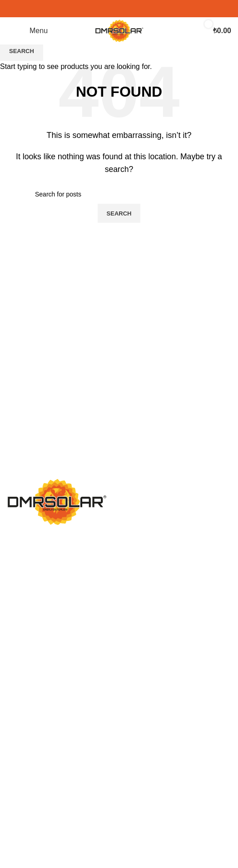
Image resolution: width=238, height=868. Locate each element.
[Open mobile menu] (27, 31)
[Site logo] (119, 30)
